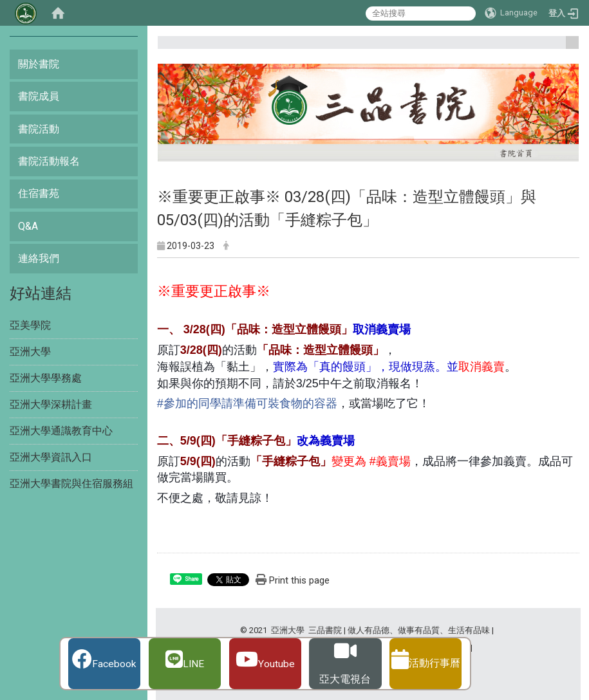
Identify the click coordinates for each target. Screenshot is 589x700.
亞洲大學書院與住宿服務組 (71, 484)
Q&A (28, 226)
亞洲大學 (30, 352)
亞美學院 (30, 325)
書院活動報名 (49, 161)
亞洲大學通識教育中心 (61, 431)
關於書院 (39, 64)
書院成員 (39, 96)
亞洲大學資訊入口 (51, 457)
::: (567, 48)
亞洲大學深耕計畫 (51, 404)
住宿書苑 (39, 193)
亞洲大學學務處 (46, 378)
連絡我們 (39, 258)
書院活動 (39, 129)
